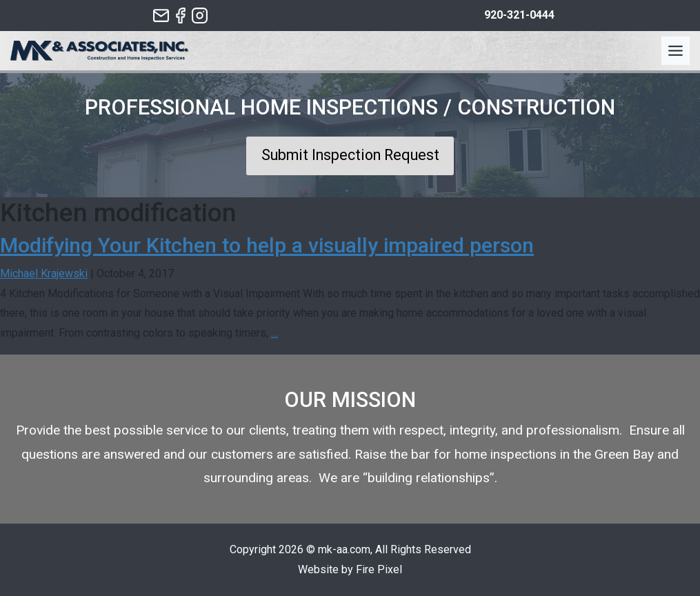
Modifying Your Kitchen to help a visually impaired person (267, 245)
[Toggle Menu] (676, 51)
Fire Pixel (379, 569)
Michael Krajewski (44, 274)
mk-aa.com (344, 549)
